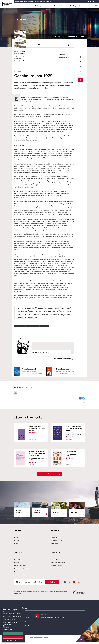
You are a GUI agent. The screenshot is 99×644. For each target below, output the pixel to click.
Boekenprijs (17, 574)
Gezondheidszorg (56, 568)
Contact (91, 6)
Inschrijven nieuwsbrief (46, 2)
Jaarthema (54, 561)
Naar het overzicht (21, 19)
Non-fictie (22, 54)
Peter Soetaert (22, 51)
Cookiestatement (38, 639)
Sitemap (46, 639)
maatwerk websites (30, 642)
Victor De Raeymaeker (29, 61)
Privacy (31, 639)
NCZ (35, 2)
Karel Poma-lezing (19, 577)
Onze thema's (55, 545)
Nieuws (16, 539)
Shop (38, 2)
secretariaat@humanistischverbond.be (53, 619)
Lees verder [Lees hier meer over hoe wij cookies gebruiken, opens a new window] (12, 619)
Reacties (72, 45)
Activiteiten (65, 6)
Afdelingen (74, 6)
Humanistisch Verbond (52, 6)
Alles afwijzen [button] (13, 637)
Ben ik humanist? (56, 539)
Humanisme (83, 6)
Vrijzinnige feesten (28, 2)
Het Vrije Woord (19, 2)
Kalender (17, 542)
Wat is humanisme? (57, 542)
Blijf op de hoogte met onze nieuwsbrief (37, 584)
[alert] (13, 624)
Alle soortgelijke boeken (48, 476)
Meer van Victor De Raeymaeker (62, 359)
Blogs (16, 545)
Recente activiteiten (20, 568)
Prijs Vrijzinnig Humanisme (22, 571)
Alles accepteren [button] (13, 633)
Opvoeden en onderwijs (58, 564)
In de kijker (39, 6)
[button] (13, 640)
